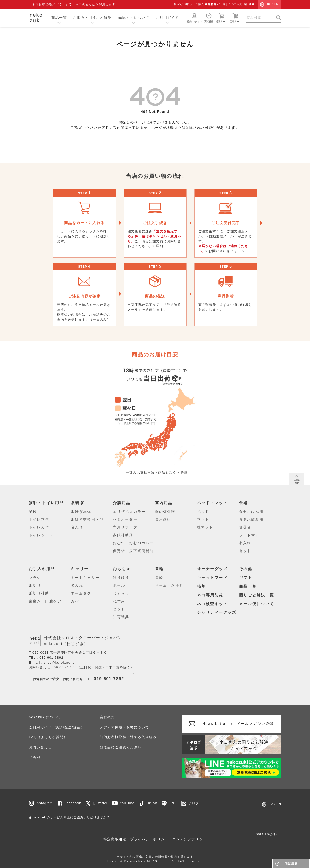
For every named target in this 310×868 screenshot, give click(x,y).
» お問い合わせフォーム (225, 251)
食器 (244, 503)
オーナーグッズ (212, 569)
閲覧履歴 (209, 18)
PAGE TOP (296, 480)
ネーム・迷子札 (169, 585)
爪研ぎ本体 (81, 512)
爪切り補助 (39, 593)
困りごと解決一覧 (257, 595)
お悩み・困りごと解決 (92, 18)
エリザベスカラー (129, 512)
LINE (173, 803)
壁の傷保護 (165, 512)
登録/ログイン (194, 18)
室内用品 (164, 503)
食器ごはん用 (251, 512)
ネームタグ (81, 593)
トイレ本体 (39, 519)
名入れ (77, 527)
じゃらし (121, 593)
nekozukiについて (134, 18)
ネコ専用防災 (210, 595)
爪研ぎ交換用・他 (87, 519)
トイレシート (41, 535)
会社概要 (107, 717)
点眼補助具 (123, 535)
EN (276, 4)
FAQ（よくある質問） (48, 737)
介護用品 (122, 503)
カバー (77, 601)
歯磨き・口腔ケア (45, 601)
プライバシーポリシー (149, 839)
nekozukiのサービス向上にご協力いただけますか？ (69, 817)
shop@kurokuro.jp (59, 662)
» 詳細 (158, 246)
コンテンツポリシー (189, 839)
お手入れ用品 (42, 569)
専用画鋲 (163, 519)
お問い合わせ (40, 747)
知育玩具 (121, 617)
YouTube (127, 803)
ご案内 (35, 757)
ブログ (193, 803)
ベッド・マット (212, 503)
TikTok (151, 803)
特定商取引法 (115, 839)
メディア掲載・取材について (124, 727)
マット (203, 519)
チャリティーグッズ (217, 613)
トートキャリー (85, 578)
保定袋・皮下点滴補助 (133, 551)
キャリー (80, 569)
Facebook (73, 803)
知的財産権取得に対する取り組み (128, 737)
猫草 (201, 586)
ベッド (203, 512)
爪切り (35, 585)
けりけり (121, 578)
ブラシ (35, 578)
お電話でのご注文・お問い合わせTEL (79, 679)
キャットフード (212, 578)
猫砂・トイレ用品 (46, 503)
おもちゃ (122, 569)
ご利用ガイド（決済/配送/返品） (57, 727)
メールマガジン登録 (238, 724)
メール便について (257, 604)
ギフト (246, 578)
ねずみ (119, 601)
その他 (246, 569)
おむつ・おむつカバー (133, 543)
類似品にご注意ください (121, 747)
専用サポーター (127, 527)
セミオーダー (125, 519)
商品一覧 (59, 18)
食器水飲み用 (251, 519)
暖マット (205, 527)
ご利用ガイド (167, 18)
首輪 (159, 569)
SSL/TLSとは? (267, 834)
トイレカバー (41, 527)
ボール (119, 585)
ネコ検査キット (212, 604)
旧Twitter (100, 803)
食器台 (245, 527)
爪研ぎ (77, 503)
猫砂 (33, 512)
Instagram (44, 803)
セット (245, 551)
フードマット (251, 535)
